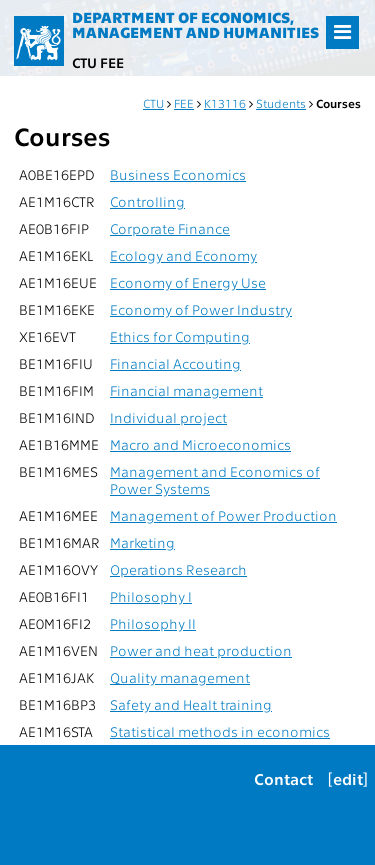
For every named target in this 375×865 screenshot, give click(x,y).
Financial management (186, 390)
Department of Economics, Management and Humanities (195, 24)
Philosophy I (151, 596)
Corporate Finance (170, 228)
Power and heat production (201, 650)
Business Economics (178, 174)
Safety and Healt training (191, 704)
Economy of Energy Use (188, 282)
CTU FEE (98, 62)
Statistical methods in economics (220, 731)
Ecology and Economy (183, 255)
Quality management (180, 677)
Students (281, 103)
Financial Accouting (175, 363)
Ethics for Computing (180, 336)
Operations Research (178, 569)
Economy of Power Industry (201, 309)
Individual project (168, 417)
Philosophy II (153, 623)
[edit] (348, 778)
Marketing (142, 542)
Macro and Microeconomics (200, 444)
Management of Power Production (223, 515)
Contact (283, 778)
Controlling (147, 201)
